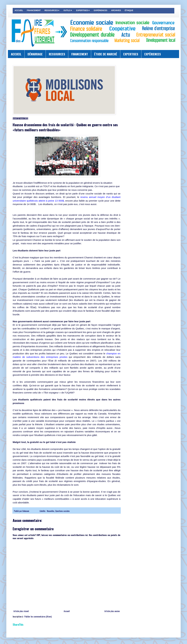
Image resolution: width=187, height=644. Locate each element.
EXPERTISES (131, 54)
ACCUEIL (19, 10)
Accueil (67, 611)
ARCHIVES (116, 10)
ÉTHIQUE (129, 10)
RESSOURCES (57, 54)
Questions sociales (63, 511)
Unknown (26, 511)
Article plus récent (21, 611)
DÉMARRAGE (35, 54)
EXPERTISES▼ (83, 10)
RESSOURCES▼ (52, 10)
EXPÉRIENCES (101, 10)
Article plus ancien (112, 611)
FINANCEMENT (34, 10)
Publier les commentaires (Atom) (38, 616)
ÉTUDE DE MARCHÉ (106, 54)
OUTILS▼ (68, 10)
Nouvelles (51, 511)
